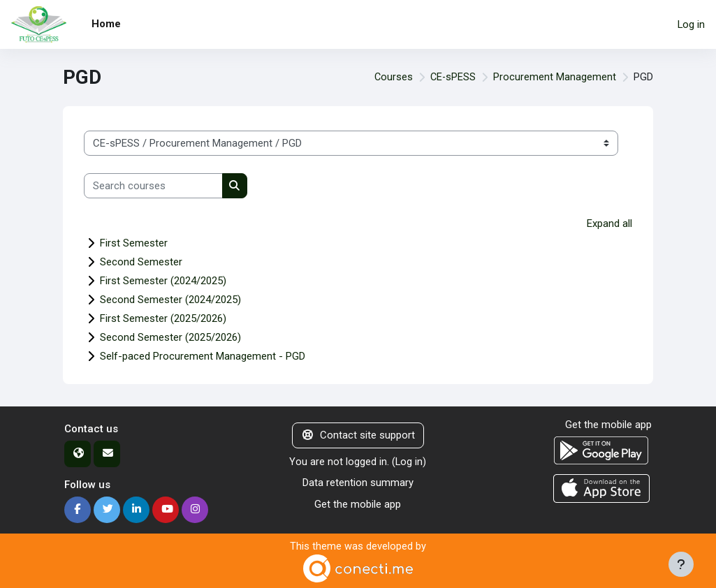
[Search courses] (153, 186)
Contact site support (358, 435)
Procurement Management (555, 78)
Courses (392, 78)
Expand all (609, 223)
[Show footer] (681, 564)
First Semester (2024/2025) (163, 281)
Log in (691, 24)
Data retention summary (358, 482)
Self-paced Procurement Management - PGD (203, 356)
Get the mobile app (358, 504)
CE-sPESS (452, 78)
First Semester (134, 243)
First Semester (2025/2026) (163, 318)
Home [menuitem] (106, 24)
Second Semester (141, 262)
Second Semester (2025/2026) (170, 337)
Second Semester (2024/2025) (170, 300)
